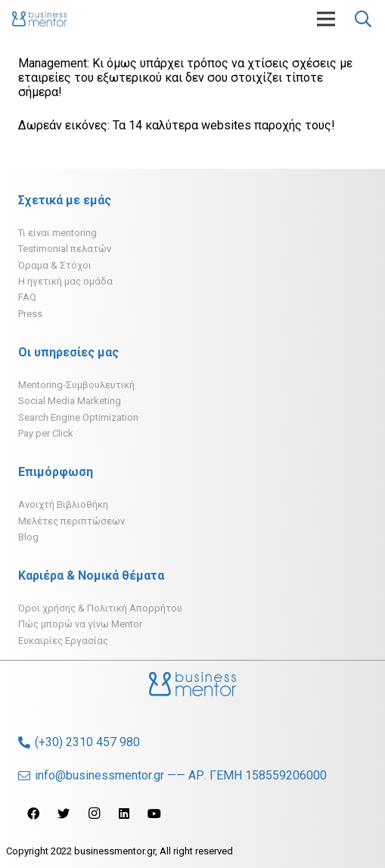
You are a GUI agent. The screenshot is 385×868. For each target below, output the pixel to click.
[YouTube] (154, 814)
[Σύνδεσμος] (39, 19)
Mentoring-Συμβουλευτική (76, 385)
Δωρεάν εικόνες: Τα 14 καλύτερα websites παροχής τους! (177, 125)
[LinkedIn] (124, 814)
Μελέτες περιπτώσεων (71, 521)
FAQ (27, 297)
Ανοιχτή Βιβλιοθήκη (63, 504)
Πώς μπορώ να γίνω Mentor (80, 624)
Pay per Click (46, 433)
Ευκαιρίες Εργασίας (63, 641)
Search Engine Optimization (78, 417)
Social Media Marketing (70, 401)
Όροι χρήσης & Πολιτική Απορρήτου (100, 608)
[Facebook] (33, 814)
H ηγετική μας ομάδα (65, 281)
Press (30, 314)
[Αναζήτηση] (363, 19)
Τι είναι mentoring (57, 233)
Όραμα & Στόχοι (55, 265)
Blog (28, 537)
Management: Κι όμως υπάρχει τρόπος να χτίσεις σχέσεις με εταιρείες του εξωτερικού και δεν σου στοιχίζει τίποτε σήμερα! (185, 78)
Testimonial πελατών (65, 249)
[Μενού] (326, 19)
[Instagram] (94, 814)
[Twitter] (64, 814)
